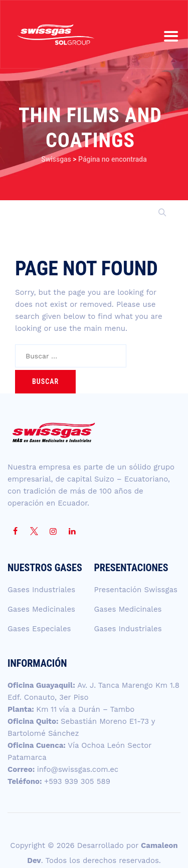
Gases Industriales (41, 590)
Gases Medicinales (41, 609)
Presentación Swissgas (136, 590)
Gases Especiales (39, 629)
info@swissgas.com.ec (78, 769)
